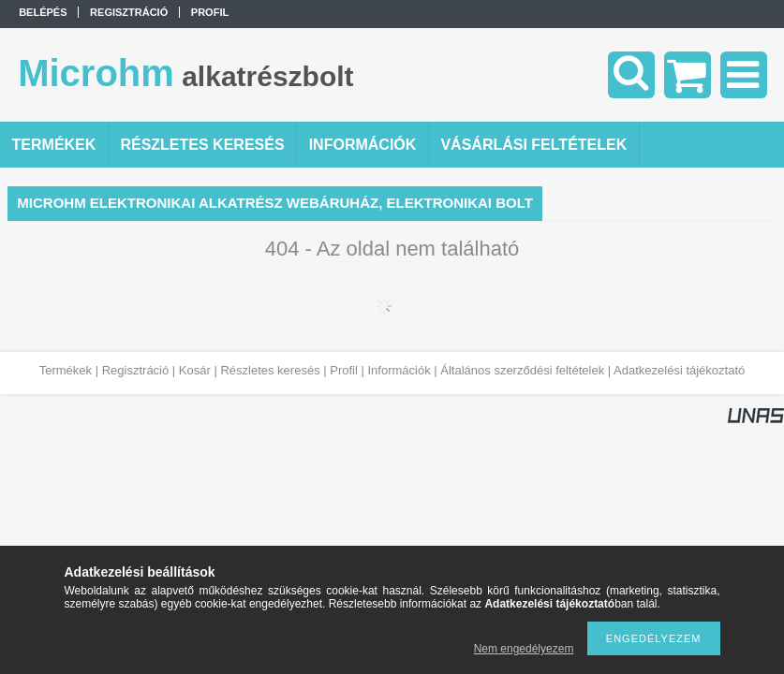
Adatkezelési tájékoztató (679, 370)
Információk (399, 370)
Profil (344, 370)
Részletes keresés (270, 370)
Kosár (195, 370)
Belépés (43, 12)
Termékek (66, 370)
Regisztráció (136, 370)
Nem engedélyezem (524, 649)
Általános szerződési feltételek (522, 370)
